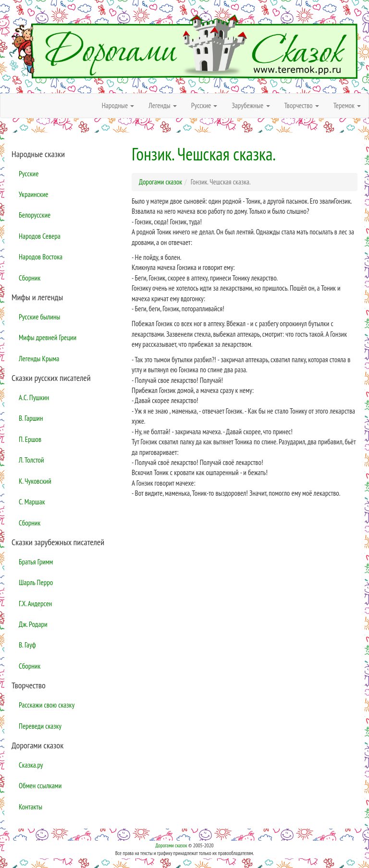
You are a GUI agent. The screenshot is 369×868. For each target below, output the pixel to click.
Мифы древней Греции (48, 337)
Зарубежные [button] (251, 105)
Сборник (30, 278)
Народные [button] (118, 105)
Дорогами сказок (171, 845)
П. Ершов (30, 439)
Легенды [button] (163, 105)
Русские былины (39, 317)
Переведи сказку (40, 726)
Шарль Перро (36, 582)
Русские (29, 174)
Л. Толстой (31, 460)
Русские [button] (204, 105)
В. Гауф (27, 645)
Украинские (33, 194)
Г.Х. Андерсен (35, 604)
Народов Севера (40, 236)
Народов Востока (41, 257)
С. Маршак (32, 502)
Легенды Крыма (39, 359)
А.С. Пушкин (34, 397)
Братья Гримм (36, 562)
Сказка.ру (31, 765)
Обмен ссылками (40, 786)
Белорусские (35, 215)
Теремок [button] (347, 105)
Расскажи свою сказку (47, 705)
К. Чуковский (35, 481)
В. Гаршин (31, 418)
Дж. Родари (33, 624)
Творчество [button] (302, 105)
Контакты (31, 807)
